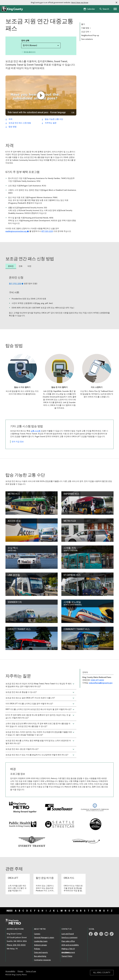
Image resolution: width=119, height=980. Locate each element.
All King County (102, 973)
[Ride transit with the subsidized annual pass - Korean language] (41, 95)
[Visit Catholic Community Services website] (95, 807)
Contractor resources (42, 960)
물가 (83, 24)
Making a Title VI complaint (68, 949)
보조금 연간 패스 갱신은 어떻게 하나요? (40, 749)
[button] (116, 3)
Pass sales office (68, 941)
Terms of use (31, 971)
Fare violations (87, 39)
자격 (10, 119)
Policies (37, 949)
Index (10, 911)
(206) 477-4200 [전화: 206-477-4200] (97, 680)
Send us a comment (69, 937)
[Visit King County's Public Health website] (23, 824)
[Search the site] (104, 9)
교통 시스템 (36, 431)
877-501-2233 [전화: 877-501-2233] (47, 231)
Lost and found (68, 934)
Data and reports (41, 952)
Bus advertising (40, 956)
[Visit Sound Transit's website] (59, 807)
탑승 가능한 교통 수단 (54, 119)
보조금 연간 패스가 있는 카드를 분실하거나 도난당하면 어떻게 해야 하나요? (40, 755)
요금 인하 (86, 32)
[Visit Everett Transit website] (32, 841)
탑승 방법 (13, 127)
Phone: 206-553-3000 (16, 945)
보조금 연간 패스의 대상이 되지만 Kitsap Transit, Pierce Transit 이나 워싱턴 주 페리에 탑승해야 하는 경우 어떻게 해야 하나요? (40, 685)
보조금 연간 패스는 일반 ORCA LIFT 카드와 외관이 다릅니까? (40, 698)
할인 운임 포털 (15, 284)
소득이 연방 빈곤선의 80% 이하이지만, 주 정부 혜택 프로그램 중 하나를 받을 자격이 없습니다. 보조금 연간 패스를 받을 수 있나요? (40, 725)
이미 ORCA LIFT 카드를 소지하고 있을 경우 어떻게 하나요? (40, 704)
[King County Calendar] (89, 9)
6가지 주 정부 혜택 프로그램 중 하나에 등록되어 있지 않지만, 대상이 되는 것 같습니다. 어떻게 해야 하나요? (40, 716)
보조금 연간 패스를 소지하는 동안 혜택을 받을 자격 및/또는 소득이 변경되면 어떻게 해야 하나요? (40, 742)
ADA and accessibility (70, 945)
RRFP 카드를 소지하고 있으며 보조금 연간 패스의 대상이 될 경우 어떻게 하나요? (40, 709)
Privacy (20, 971)
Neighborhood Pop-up (90, 35)
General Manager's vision (44, 937)
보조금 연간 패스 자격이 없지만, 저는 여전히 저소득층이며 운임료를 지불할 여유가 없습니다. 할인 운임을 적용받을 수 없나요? (40, 733)
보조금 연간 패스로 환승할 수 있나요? (40, 692)
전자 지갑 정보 (18, 442)
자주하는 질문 (51, 123)
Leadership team (41, 941)
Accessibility (10, 971)
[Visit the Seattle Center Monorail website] (96, 824)
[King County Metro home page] (14, 922)
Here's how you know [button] (80, 3)
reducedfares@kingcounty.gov (101, 683)
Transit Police (67, 956)
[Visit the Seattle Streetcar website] (59, 824)
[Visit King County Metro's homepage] (23, 807)
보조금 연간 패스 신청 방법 (20, 123)
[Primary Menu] (115, 9)
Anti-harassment (68, 952)
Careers (37, 934)
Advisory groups (40, 945)
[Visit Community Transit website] (86, 841)
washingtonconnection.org (16, 231)
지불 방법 (86, 28)
